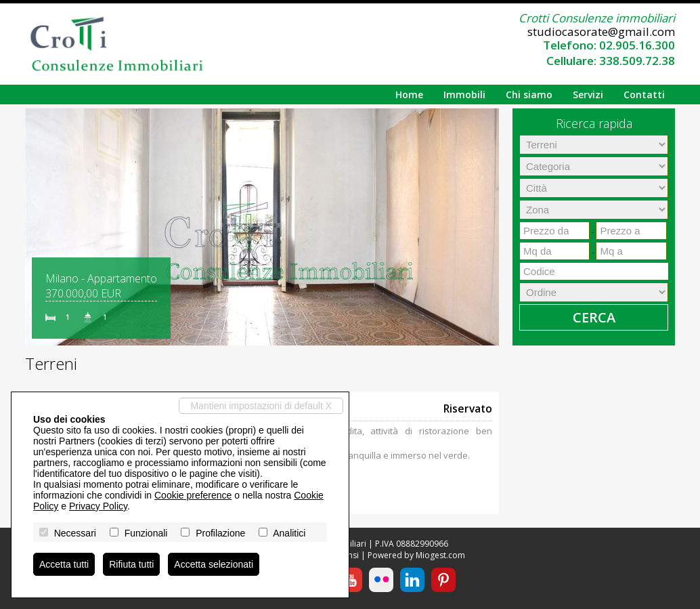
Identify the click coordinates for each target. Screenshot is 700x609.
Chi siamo (529, 94)
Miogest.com (440, 555)
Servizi (588, 94)
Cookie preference (193, 495)
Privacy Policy (98, 506)
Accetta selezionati (214, 564)
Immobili (464, 94)
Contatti (644, 94)
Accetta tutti (64, 564)
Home (409, 94)
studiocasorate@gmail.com (601, 31)
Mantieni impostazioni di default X (261, 406)
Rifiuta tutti (131, 564)
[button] (37, 227)
